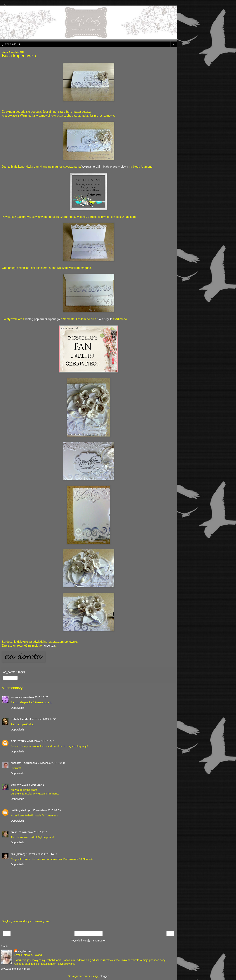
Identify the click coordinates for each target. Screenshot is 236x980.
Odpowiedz (17, 708)
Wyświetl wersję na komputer (88, 941)
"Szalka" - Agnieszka (24, 763)
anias (14, 832)
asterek (15, 697)
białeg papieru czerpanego (43, 319)
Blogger (104, 976)
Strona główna (89, 934)
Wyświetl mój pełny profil (15, 969)
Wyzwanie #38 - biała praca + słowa (105, 167)
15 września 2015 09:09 (47, 810)
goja (13, 785)
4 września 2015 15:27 (40, 741)
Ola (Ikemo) (18, 854)
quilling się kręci (21, 810)
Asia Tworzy (18, 741)
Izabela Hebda (20, 719)
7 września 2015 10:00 (51, 763)
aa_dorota (24, 951)
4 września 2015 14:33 (43, 719)
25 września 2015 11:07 (33, 832)
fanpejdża (49, 646)
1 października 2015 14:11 (42, 854)
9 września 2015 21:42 (31, 785)
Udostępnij (10, 678)
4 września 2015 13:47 (34, 697)
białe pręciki (105, 319)
